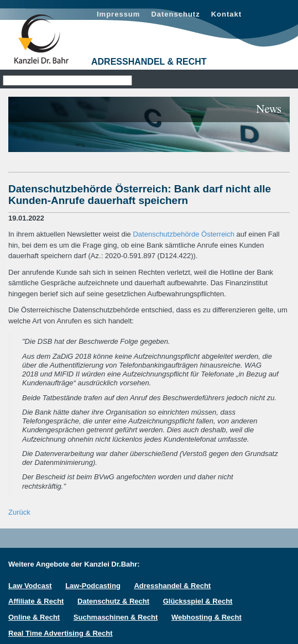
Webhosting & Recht (206, 617)
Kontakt (226, 14)
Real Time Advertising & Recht (61, 633)
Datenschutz (175, 14)
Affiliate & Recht (36, 601)
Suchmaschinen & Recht (116, 617)
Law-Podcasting (93, 586)
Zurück (19, 512)
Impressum (118, 14)
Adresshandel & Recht (172, 586)
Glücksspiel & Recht (198, 601)
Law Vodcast (30, 586)
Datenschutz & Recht (113, 601)
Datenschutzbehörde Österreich (184, 234)
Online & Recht (34, 617)
